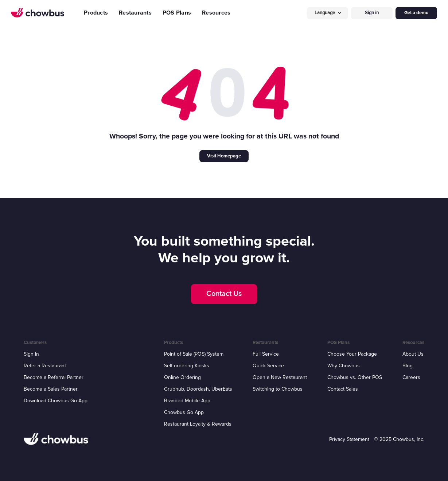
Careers (411, 377)
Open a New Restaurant (280, 377)
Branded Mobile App (187, 401)
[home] (38, 13)
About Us (413, 354)
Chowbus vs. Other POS (355, 377)
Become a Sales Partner (51, 389)
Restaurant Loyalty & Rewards (198, 424)
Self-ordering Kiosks (187, 366)
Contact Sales (343, 389)
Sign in (372, 13)
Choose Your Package (352, 354)
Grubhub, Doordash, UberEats (198, 389)
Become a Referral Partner (54, 377)
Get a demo (416, 13)
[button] (328, 13)
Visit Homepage (224, 156)
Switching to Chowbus (278, 389)
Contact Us (224, 294)
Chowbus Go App (184, 412)
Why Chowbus (344, 366)
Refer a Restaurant (45, 366)
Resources (216, 13)
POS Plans (177, 13)
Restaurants (135, 13)
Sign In (31, 354)
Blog (408, 366)
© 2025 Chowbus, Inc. (399, 439)
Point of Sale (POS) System (194, 354)
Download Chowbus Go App (56, 401)
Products (96, 13)
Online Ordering (182, 377)
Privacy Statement (349, 439)
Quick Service (268, 366)
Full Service (266, 354)
